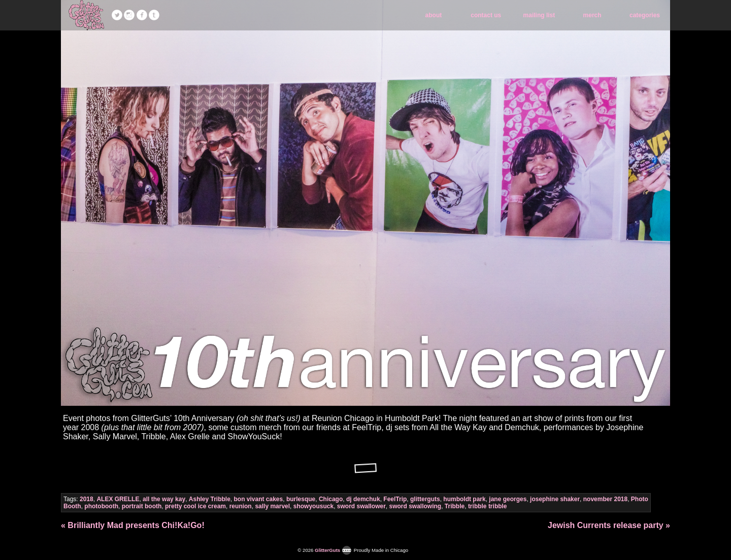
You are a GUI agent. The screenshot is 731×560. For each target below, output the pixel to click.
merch (592, 15)
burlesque (301, 499)
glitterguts (425, 499)
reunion (241, 506)
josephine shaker (555, 499)
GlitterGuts (86, 15)
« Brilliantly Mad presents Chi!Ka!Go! (133, 525)
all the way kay (164, 499)
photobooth (101, 506)
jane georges (508, 499)
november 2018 (605, 499)
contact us (486, 15)
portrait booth (142, 506)
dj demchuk (363, 499)
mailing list (539, 15)
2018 (87, 499)
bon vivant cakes (259, 499)
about (434, 15)
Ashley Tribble (210, 499)
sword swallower (361, 506)
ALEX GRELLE (118, 499)
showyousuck (313, 506)
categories (645, 15)
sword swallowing (416, 506)
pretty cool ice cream (195, 506)
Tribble (455, 506)
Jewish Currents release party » (609, 525)
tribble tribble (488, 506)
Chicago (331, 499)
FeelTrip (395, 499)
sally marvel (272, 506)
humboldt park (464, 499)
